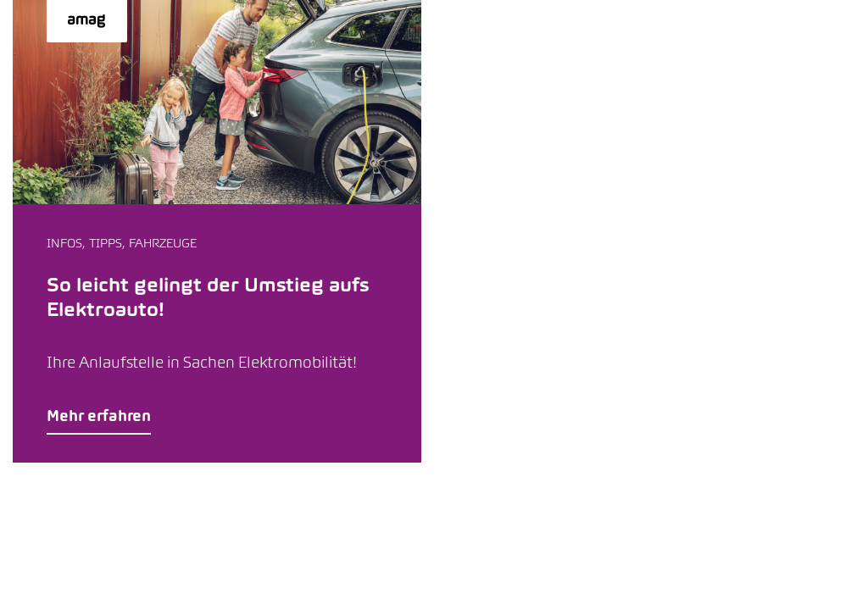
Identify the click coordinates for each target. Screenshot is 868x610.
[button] (217, 231)
